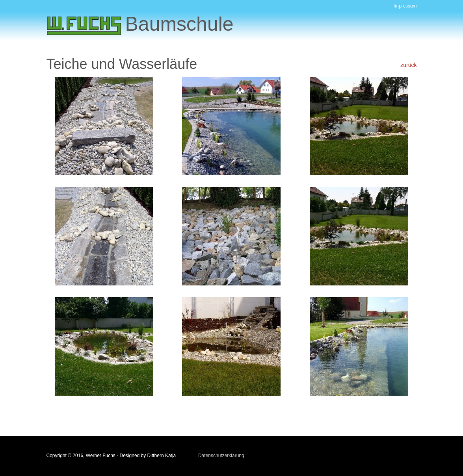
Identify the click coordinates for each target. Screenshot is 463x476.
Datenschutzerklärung (221, 456)
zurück (408, 65)
